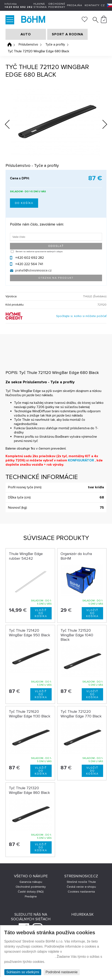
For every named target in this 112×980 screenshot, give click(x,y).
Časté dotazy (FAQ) (31, 892)
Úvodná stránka (10, 44)
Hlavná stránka (40, 6)
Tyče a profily (55, 44)
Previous (11, 123)
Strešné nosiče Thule (81, 882)
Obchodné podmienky (57, 6)
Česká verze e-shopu (81, 887)
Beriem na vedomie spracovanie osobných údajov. (39, 252)
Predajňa (75, 5)
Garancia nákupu (31, 882)
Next (101, 125)
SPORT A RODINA (68, 34)
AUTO (26, 34)
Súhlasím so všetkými (23, 972)
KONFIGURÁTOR (81, 460)
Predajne (31, 896)
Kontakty (92, 5)
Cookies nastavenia (81, 892)
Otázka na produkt (56, 278)
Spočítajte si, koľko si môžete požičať (81, 316)
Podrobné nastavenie (62, 972)
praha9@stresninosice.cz (33, 270)
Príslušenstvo (28, 44)
